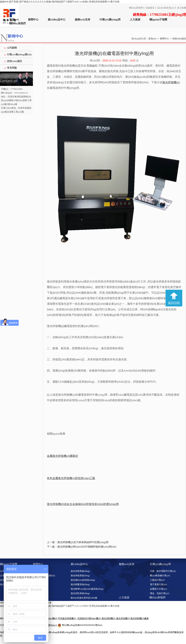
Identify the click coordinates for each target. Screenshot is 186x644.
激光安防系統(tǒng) (80, 593)
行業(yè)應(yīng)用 (110, 20)
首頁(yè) (14, 20)
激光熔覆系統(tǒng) (80, 584)
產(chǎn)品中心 (57, 20)
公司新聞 (12, 48)
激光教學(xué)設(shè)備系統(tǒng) (87, 589)
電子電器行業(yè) (158, 584)
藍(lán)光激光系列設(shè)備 (84, 598)
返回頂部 (174, 303)
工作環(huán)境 (126, 609)
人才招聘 (123, 604)
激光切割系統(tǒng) (80, 571)
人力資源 (135, 20)
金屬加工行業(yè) (158, 589)
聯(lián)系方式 (156, 604)
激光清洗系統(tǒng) (80, 602)
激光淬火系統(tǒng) (80, 611)
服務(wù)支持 (82, 20)
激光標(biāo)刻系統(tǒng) (83, 580)
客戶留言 (154, 609)
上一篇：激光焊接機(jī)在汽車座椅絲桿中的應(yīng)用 (78, 542)
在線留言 (150, 8)
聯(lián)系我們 (136, 8)
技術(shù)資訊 (179, 39)
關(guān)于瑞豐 (158, 20)
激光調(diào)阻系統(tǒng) (83, 607)
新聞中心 (33, 20)
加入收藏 (182, 8)
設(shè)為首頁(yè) (166, 8)
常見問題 (12, 68)
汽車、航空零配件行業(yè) (163, 571)
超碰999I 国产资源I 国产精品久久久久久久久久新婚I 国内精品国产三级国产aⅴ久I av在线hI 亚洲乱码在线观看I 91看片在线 (60, 2)
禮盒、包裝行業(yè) (159, 593)
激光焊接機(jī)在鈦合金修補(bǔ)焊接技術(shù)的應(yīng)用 (83, 504)
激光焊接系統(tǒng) (80, 576)
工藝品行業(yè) (157, 580)
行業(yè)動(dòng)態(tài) (19, 54)
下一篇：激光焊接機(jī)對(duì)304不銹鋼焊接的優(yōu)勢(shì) (82, 547)
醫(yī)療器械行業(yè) (160, 576)
